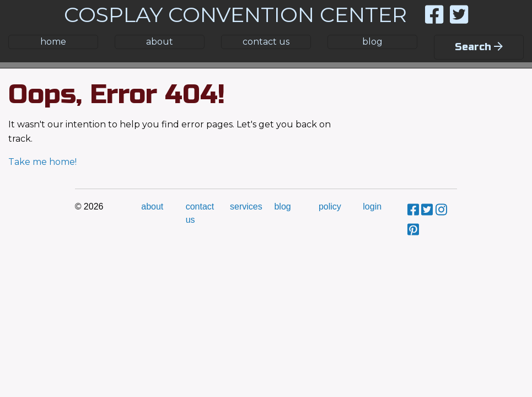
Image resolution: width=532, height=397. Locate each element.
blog (372, 42)
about (160, 42)
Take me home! (42, 162)
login (372, 206)
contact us (266, 42)
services (246, 206)
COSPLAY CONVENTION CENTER (235, 15)
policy (330, 206)
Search (479, 47)
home (53, 42)
